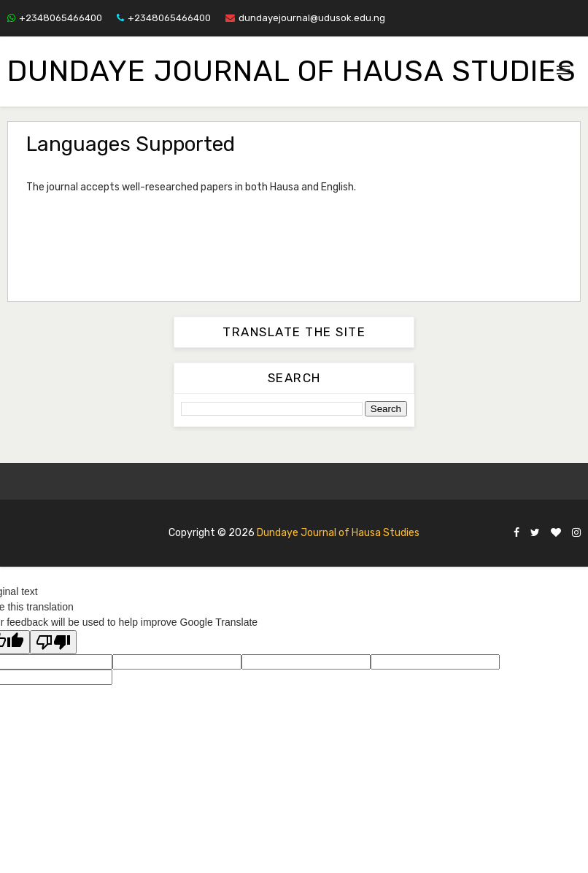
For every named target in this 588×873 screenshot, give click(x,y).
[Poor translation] (53, 642)
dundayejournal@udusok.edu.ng (305, 18)
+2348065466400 (55, 18)
